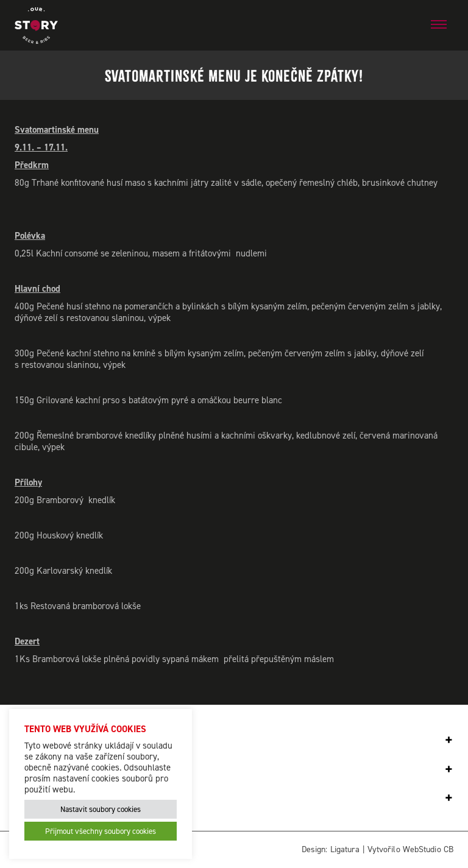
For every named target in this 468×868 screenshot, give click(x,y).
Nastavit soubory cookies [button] (101, 809)
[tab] (234, 740)
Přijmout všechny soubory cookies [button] (101, 831)
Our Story (48, 798)
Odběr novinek (62, 740)
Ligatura (345, 849)
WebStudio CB (428, 849)
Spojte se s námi (69, 770)
